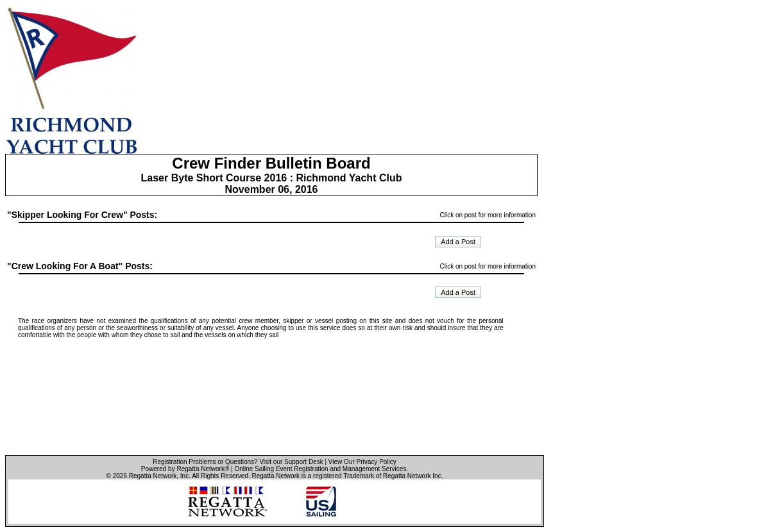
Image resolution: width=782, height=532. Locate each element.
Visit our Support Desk (291, 462)
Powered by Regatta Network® (185, 469)
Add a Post (458, 242)
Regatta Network (153, 476)
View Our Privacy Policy (362, 462)
